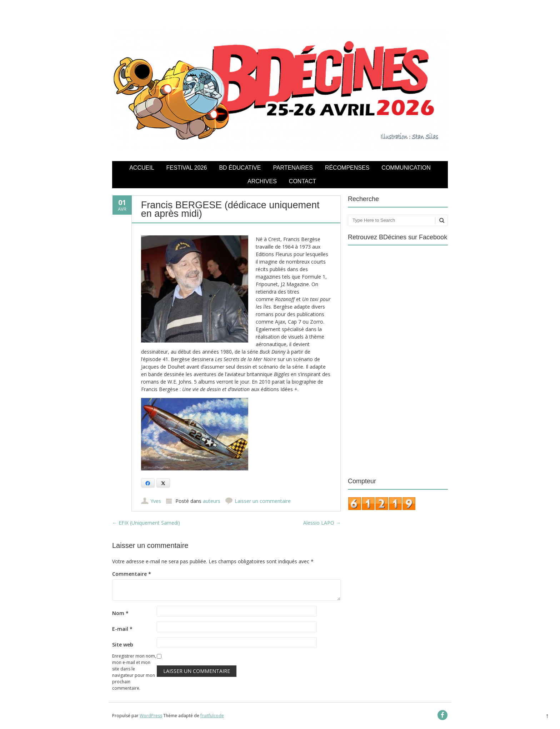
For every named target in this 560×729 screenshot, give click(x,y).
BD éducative (240, 168)
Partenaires (293, 168)
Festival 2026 (187, 168)
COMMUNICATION (406, 168)
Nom (120, 613)
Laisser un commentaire (263, 501)
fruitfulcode (212, 716)
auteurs (212, 501)
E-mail (122, 629)
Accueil (142, 168)
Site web (123, 645)
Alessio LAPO (322, 523)
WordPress (151, 716)
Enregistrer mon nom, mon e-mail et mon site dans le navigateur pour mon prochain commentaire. (134, 672)
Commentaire (132, 574)
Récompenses (347, 168)
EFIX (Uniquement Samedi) (146, 523)
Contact (302, 181)
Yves (156, 501)
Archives (262, 181)
